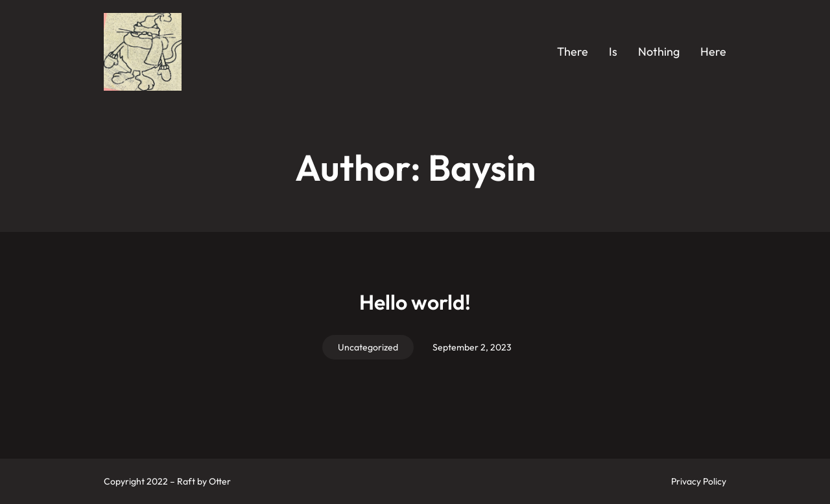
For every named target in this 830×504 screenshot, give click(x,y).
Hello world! (415, 302)
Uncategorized (368, 347)
